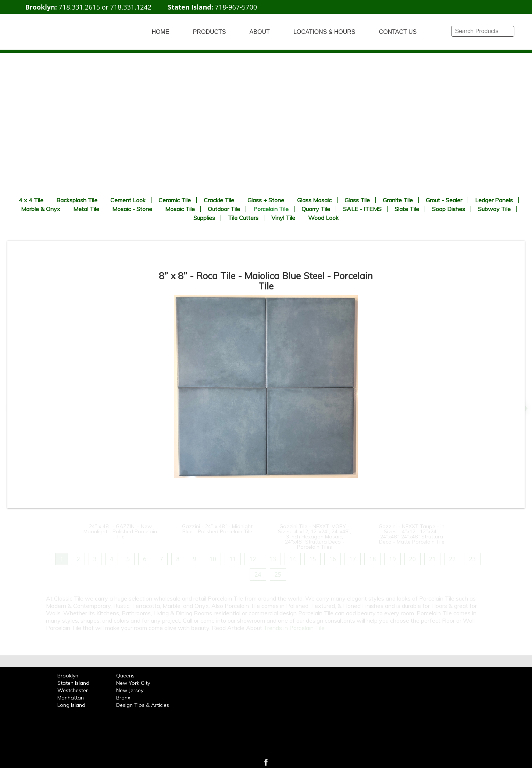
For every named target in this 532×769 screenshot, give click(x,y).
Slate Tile (407, 209)
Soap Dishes (449, 209)
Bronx (123, 698)
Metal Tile (86, 209)
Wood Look (323, 218)
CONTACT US (398, 32)
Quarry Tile (316, 209)
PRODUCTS (210, 32)
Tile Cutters (243, 218)
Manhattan (71, 698)
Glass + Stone (266, 200)
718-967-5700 (236, 7)
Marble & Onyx (41, 209)
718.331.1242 (131, 7)
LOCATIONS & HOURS (324, 32)
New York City (133, 683)
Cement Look (128, 200)
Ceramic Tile (175, 200)
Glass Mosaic (314, 200)
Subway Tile (494, 209)
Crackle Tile (219, 200)
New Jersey (130, 690)
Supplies (204, 218)
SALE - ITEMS (362, 209)
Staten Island (73, 683)
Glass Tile (357, 200)
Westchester (73, 690)
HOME (161, 32)
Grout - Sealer (444, 200)
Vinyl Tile (283, 218)
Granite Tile (398, 200)
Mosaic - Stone (132, 209)
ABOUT (260, 32)
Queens (125, 676)
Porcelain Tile (271, 209)
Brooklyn (68, 676)
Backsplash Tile (77, 200)
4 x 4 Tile (31, 200)
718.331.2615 (79, 7)
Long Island (71, 705)
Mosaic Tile (180, 209)
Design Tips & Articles (143, 705)
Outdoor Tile (224, 209)
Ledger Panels (494, 200)
